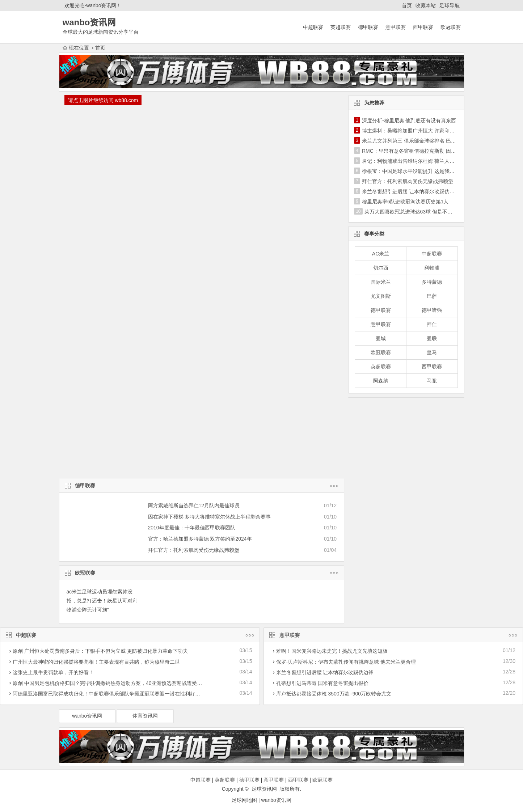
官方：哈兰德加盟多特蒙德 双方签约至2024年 (200, 539)
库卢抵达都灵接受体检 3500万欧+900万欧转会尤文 (334, 694)
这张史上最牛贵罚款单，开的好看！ (53, 672)
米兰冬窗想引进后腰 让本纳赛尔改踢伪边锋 (411, 191)
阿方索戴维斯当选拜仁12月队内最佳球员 (194, 506)
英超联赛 (341, 27)
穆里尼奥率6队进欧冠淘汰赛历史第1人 (405, 202)
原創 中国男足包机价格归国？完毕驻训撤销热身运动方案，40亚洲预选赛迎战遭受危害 (110, 683)
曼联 (432, 338)
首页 (407, 5)
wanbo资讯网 (87, 716)
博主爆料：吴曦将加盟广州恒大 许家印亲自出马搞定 (421, 131)
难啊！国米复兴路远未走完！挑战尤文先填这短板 (332, 651)
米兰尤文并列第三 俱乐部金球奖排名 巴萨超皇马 (417, 141)
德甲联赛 (368, 27)
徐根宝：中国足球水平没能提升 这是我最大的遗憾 (418, 171)
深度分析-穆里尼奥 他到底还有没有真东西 (409, 120)
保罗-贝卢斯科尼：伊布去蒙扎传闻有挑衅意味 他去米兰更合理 (346, 662)
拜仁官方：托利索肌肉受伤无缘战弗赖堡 (194, 550)
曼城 (381, 338)
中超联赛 (313, 27)
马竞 (432, 381)
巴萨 (432, 296)
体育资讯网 (145, 716)
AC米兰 (381, 254)
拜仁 (432, 324)
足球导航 (450, 5)
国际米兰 (381, 282)
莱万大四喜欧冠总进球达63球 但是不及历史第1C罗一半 (427, 212)
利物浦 (432, 268)
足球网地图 (244, 800)
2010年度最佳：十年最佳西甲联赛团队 (192, 528)
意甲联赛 (396, 27)
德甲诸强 (432, 310)
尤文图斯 (381, 296)
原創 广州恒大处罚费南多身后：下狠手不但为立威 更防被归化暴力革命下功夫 (100, 651)
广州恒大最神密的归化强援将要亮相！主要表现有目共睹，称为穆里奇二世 (96, 662)
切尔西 (381, 268)
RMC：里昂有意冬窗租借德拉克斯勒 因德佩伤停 (417, 151)
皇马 (432, 352)
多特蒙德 (432, 282)
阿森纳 (381, 381)
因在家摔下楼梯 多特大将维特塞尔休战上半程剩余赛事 (210, 517)
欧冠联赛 (451, 27)
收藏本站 (426, 5)
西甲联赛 (423, 27)
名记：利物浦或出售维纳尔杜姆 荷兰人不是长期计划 (421, 161)
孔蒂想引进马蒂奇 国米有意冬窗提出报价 (322, 683)
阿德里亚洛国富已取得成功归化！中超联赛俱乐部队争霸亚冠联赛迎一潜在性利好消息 (109, 694)
